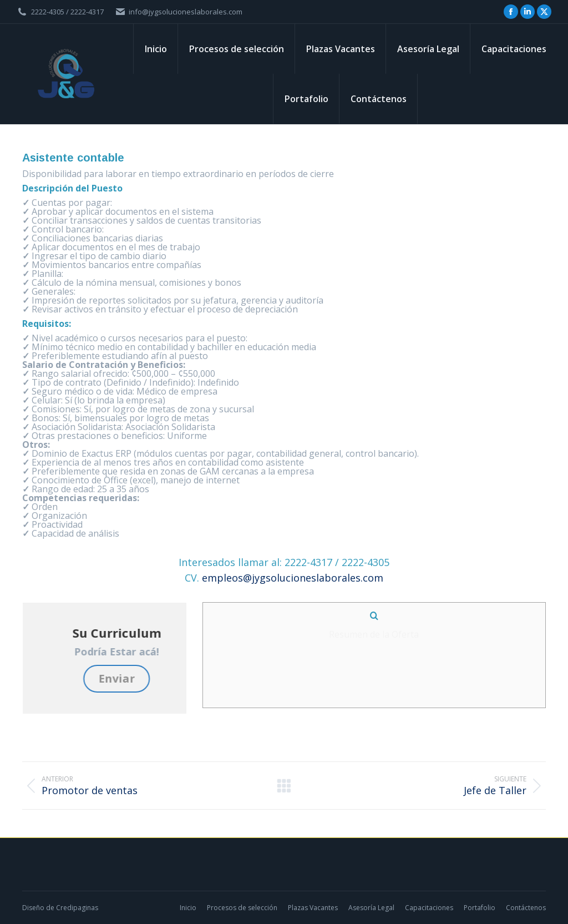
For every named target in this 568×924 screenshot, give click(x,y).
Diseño (33, 908)
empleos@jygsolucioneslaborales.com (293, 578)
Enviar (184, 678)
